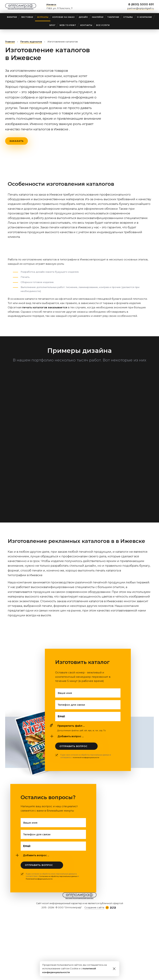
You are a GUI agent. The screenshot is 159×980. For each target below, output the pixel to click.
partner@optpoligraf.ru (141, 8)
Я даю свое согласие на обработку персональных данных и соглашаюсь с (86, 758)
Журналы (43, 17)
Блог (53, 25)
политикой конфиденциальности (87, 760)
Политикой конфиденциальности (40, 883)
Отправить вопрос (74, 748)
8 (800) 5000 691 (141, 4)
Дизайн (83, 17)
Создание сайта (94, 912)
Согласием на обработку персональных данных (59, 881)
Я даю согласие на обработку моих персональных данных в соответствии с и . (54, 881)
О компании (144, 17)
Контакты (86, 25)
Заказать (17, 141)
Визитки (12, 17)
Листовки (27, 17)
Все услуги (103, 25)
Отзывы (128, 17)
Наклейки (98, 17)
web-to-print (68, 25)
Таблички (113, 17)
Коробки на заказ (63, 17)
